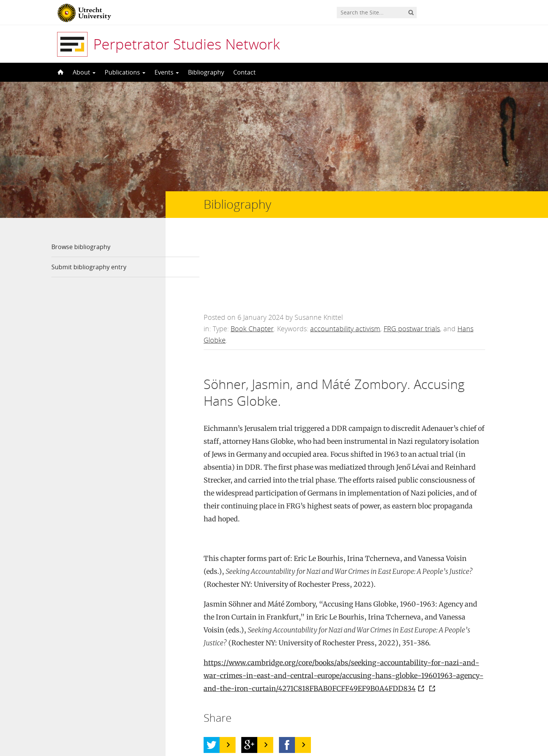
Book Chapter (252, 258)
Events (167, 72)
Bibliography (206, 72)
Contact (245, 72)
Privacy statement (462, 722)
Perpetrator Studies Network (186, 44)
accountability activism (345, 258)
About (84, 72)
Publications (125, 72)
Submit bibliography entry (89, 267)
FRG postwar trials (412, 258)
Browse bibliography (81, 247)
